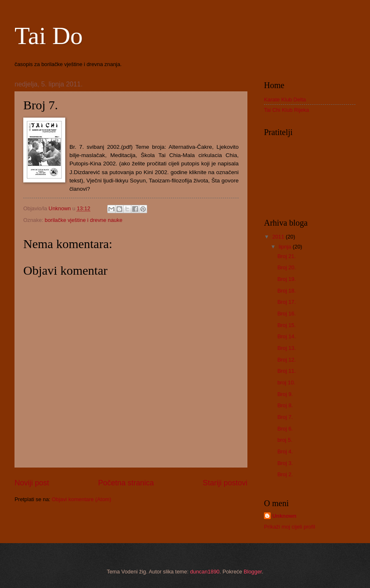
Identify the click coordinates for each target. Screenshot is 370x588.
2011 (279, 237)
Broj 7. (285, 417)
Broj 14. (286, 336)
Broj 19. (286, 279)
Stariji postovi (225, 483)
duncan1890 (205, 572)
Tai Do (49, 36)
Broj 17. (286, 302)
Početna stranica (126, 483)
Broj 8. (285, 405)
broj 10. (286, 383)
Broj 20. (286, 267)
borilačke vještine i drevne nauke (84, 220)
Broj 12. (286, 360)
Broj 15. (286, 325)
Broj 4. (285, 451)
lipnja (286, 247)
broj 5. (285, 440)
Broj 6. (285, 429)
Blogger (253, 572)
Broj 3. (285, 463)
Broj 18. (286, 291)
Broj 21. (286, 256)
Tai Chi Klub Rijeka (286, 110)
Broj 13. (286, 348)
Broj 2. (285, 474)
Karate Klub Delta (285, 100)
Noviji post (32, 483)
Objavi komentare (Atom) (81, 499)
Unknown (284, 516)
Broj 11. (286, 371)
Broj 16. (286, 314)
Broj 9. (285, 394)
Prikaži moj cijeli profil (290, 527)
